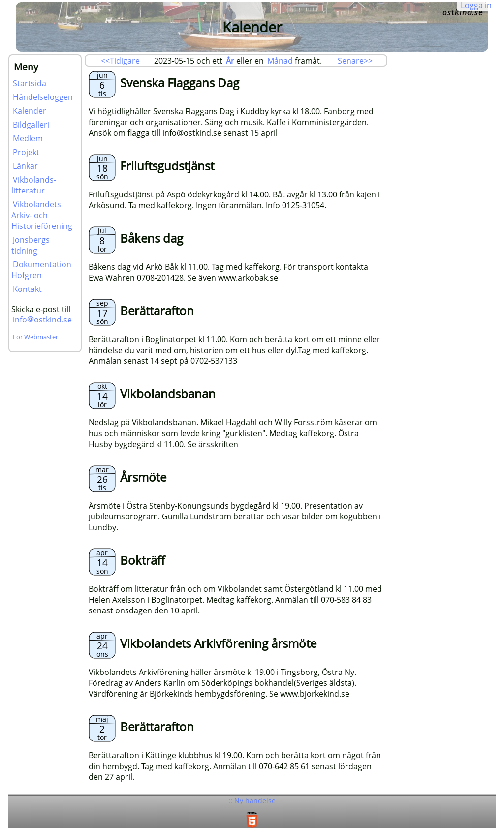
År (230, 61)
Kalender (30, 111)
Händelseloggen (43, 97)
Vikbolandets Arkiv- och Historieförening (42, 215)
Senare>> (355, 61)
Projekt (26, 152)
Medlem (28, 138)
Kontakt (27, 289)
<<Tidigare (120, 61)
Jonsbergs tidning (31, 245)
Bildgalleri (31, 125)
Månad (280, 61)
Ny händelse (255, 800)
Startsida (30, 83)
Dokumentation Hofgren (41, 270)
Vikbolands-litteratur (34, 185)
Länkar (25, 166)
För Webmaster (35, 337)
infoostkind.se (42, 320)
